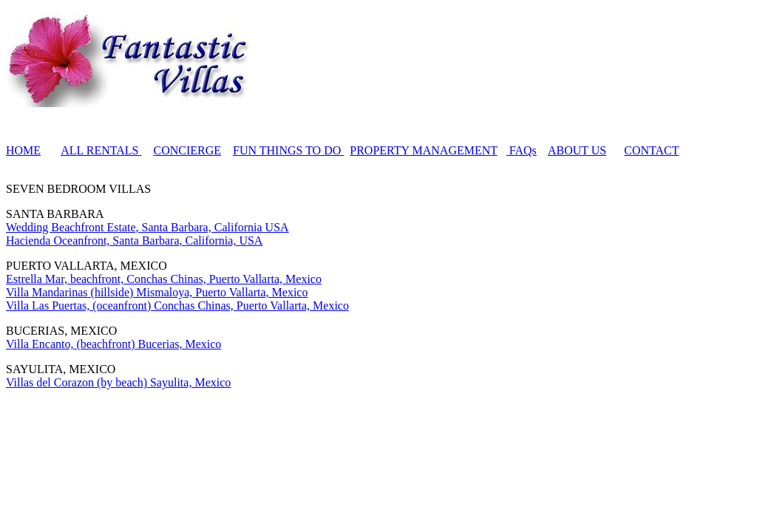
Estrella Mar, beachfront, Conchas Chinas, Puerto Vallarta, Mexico (164, 279)
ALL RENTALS (101, 150)
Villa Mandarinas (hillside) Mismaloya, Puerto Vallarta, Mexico (157, 292)
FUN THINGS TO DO (288, 150)
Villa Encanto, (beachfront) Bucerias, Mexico (113, 344)
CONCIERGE (187, 150)
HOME (23, 150)
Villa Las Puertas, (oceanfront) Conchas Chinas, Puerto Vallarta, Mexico (177, 306)
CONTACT (651, 150)
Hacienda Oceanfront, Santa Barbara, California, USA (134, 241)
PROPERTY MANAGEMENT (424, 150)
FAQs (522, 150)
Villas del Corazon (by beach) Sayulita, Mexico (118, 382)
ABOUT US (577, 150)
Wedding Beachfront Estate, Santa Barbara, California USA (147, 227)
